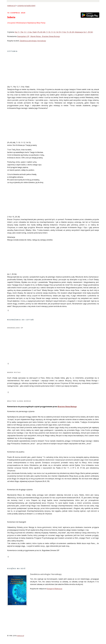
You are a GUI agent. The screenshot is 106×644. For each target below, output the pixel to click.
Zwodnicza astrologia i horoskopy (33, 41)
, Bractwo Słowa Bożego (51, 36)
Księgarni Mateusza (54, 589)
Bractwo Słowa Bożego (67, 407)
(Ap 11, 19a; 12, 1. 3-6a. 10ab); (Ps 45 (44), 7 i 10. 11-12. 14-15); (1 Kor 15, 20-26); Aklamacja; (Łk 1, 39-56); (54, 32)
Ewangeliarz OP (23, 36)
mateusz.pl (11, 6)
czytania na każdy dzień (26, 6)
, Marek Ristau (36, 36)
